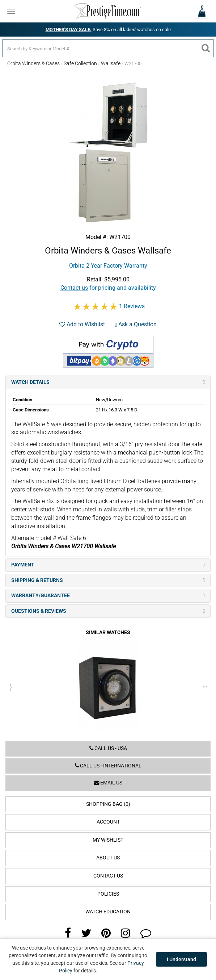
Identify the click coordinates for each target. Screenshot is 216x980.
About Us (108, 858)
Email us (108, 783)
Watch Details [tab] (108, 382)
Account (108, 822)
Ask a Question (136, 324)
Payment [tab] (108, 565)
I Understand (181, 959)
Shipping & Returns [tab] (108, 580)
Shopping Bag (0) (108, 804)
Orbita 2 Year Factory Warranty (108, 266)
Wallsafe (111, 63)
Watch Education (108, 912)
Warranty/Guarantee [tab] (108, 596)
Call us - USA (108, 748)
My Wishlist (108, 840)
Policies (108, 894)
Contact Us (108, 876)
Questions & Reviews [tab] (108, 611)
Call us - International (108, 766)
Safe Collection (80, 63)
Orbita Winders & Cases (33, 63)
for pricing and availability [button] (108, 288)
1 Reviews (132, 306)
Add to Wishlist (82, 324)
